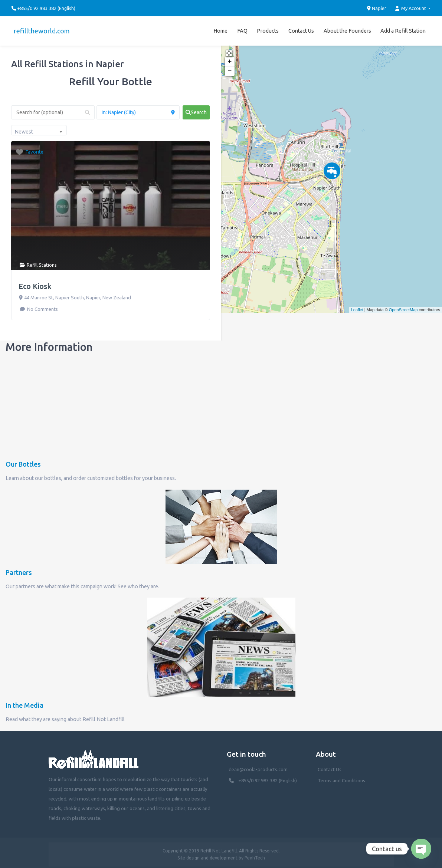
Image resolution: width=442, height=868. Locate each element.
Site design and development (207, 855)
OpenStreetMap (403, 307)
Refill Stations (42, 262)
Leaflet (357, 307)
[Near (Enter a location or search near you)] (138, 109)
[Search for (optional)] (53, 109)
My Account (411, 8)
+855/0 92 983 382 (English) (268, 777)
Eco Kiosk (35, 283)
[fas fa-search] (196, 109)
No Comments (42, 306)
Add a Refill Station (403, 29)
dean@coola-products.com (259, 766)
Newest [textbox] (24, 129)
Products (268, 29)
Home (220, 29)
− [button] (230, 68)
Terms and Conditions (341, 777)
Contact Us (301, 29)
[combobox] (39, 127)
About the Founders (347, 29)
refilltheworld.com (40, 29)
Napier (377, 8)
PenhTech (255, 855)
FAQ (242, 29)
